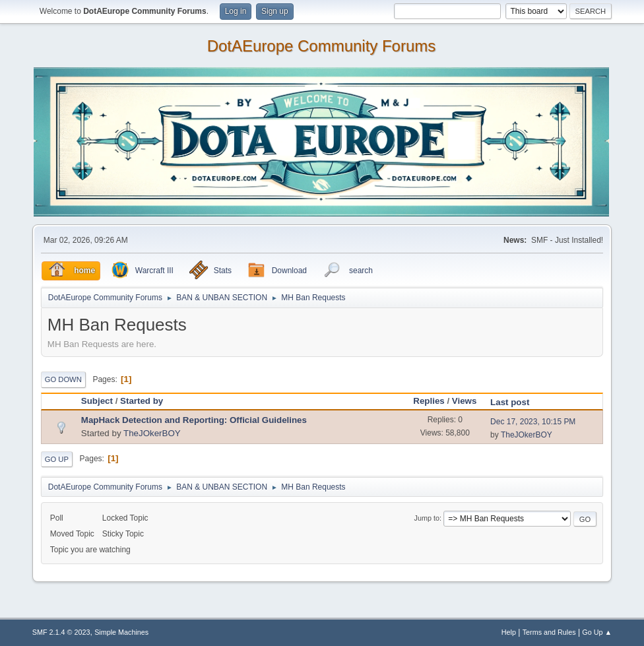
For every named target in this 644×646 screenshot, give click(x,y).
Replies (429, 401)
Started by (142, 401)
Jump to (427, 518)
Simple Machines (121, 632)
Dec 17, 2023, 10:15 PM (533, 422)
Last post (510, 402)
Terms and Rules (549, 632)
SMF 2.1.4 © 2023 (61, 632)
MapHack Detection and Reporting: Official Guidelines (194, 420)
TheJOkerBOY (152, 433)
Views (465, 401)
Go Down (63, 379)
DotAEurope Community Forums (322, 46)
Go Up (57, 459)
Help (509, 632)
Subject (97, 401)
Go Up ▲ (597, 632)
